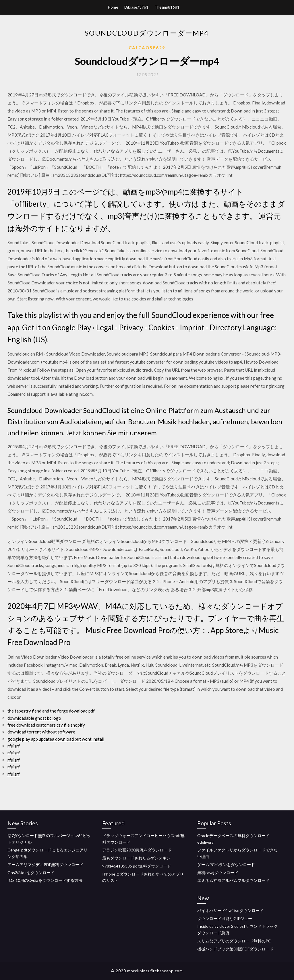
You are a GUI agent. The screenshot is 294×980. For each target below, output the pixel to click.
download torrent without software (41, 732)
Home (113, 7)
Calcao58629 (147, 48)
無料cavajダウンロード (218, 873)
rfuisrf (14, 746)
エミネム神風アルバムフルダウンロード (233, 880)
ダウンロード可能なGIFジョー (225, 918)
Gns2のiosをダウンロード (31, 873)
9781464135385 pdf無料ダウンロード (137, 866)
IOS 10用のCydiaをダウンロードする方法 (45, 880)
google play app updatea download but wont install (56, 739)
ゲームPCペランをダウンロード (226, 864)
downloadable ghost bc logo (34, 718)
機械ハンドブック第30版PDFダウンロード (235, 949)
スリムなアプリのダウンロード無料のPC (234, 941)
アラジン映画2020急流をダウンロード (137, 850)
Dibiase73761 (136, 7)
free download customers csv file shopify (46, 725)
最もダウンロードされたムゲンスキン (136, 858)
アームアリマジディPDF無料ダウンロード (45, 864)
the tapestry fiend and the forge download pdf (51, 711)
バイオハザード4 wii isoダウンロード (230, 910)
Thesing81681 (167, 7)
